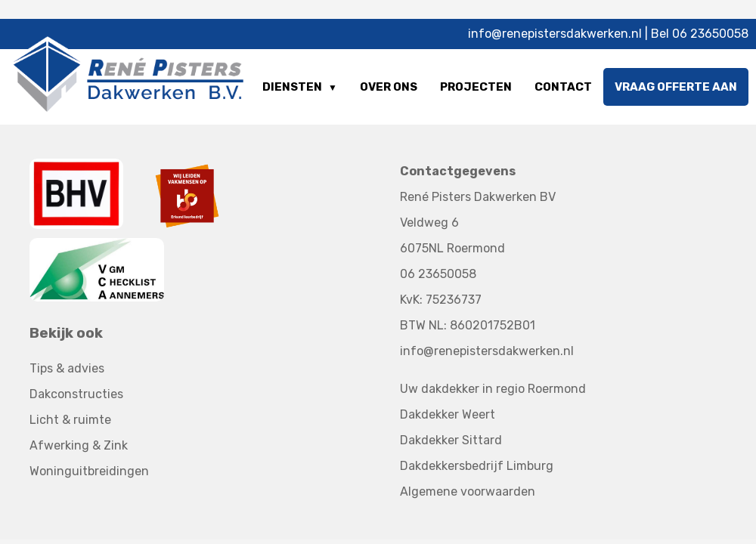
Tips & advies (67, 368)
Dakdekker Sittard (451, 440)
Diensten (292, 87)
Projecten (476, 87)
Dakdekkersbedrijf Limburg (477, 466)
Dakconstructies (76, 394)
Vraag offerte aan (676, 87)
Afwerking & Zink (79, 445)
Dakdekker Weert (448, 414)
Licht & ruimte (70, 420)
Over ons (389, 87)
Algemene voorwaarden (468, 491)
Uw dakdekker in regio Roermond (493, 389)
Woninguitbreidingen (89, 471)
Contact (563, 87)
